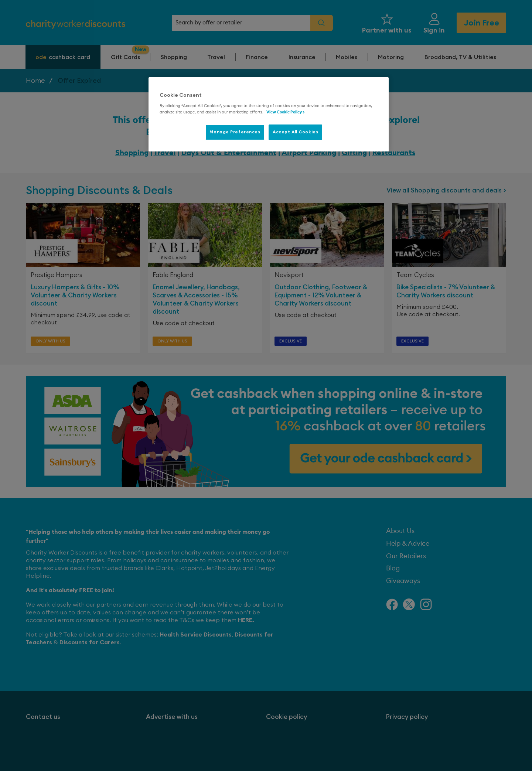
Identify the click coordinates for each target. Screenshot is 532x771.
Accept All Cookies (295, 132)
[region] (269, 115)
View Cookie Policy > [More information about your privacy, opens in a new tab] (285, 112)
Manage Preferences (235, 132)
